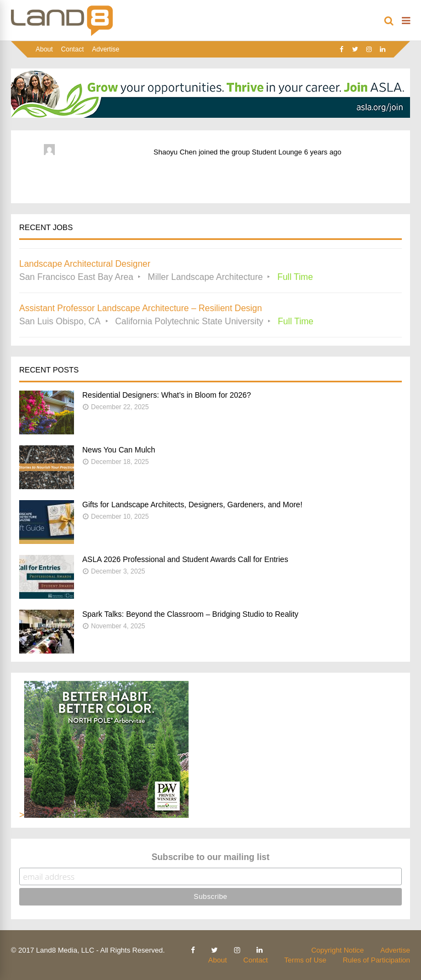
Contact (72, 49)
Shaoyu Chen (175, 152)
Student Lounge (277, 152)
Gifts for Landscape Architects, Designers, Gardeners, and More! (192, 505)
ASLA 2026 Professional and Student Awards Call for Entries (185, 559)
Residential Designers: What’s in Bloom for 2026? (167, 395)
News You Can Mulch (119, 450)
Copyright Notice (338, 950)
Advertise (106, 49)
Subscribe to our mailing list (210, 857)
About (44, 49)
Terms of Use (306, 960)
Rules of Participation (376, 960)
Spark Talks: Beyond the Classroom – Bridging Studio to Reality (190, 614)
